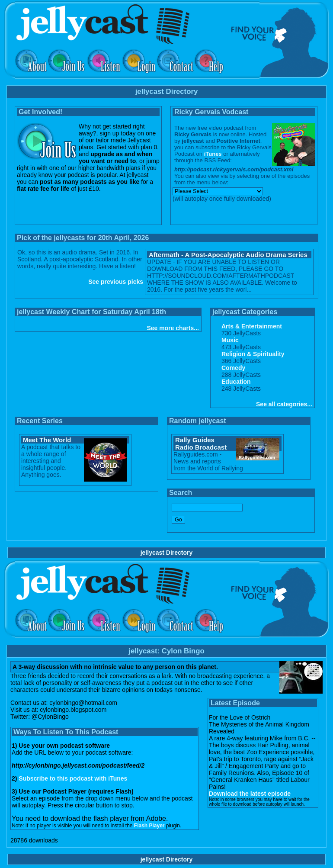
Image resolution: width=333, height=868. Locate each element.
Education (236, 382)
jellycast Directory (167, 553)
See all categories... (284, 404)
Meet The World (47, 440)
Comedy (233, 368)
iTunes (213, 154)
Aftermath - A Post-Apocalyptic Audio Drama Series (228, 255)
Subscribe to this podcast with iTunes (73, 778)
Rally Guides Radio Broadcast (201, 444)
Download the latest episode (250, 794)
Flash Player (149, 826)
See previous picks (116, 282)
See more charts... (173, 328)
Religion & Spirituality (253, 354)
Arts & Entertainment (252, 326)
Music (230, 340)
